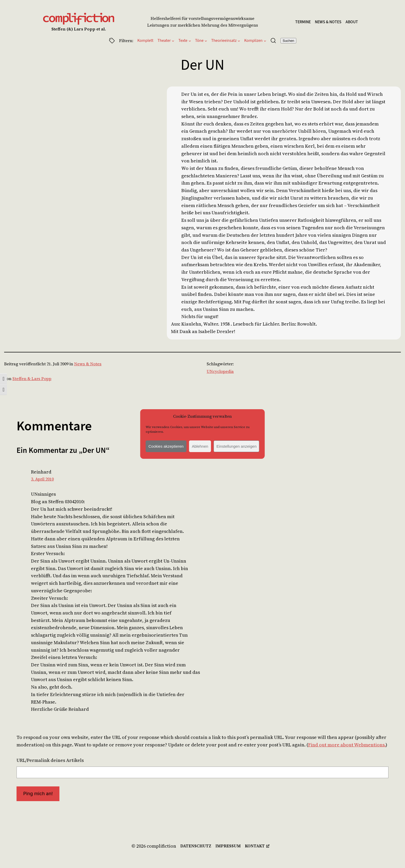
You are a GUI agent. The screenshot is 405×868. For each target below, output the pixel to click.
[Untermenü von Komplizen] (265, 41)
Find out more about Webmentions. (347, 745)
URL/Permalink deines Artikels (50, 760)
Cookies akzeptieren (166, 446)
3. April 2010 (42, 479)
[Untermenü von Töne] (206, 41)
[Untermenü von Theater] (173, 41)
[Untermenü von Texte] (190, 41)
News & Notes (88, 364)
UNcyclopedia (220, 371)
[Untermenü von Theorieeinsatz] (239, 41)
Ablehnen (200, 446)
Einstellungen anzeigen (236, 446)
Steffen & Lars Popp (32, 378)
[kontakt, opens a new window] (257, 846)
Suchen (288, 41)
